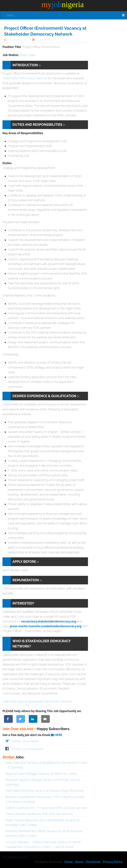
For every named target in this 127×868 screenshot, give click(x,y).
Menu (11, 15)
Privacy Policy (113, 862)
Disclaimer (93, 862)
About (79, 862)
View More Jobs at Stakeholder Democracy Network (37, 701)
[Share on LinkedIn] (33, 719)
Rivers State (27, 55)
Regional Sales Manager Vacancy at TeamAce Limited (41, 774)
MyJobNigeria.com (15, 857)
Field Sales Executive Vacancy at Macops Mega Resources (44, 791)
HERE (56, 735)
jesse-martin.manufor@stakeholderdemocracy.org (46, 626)
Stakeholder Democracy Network (25, 78)
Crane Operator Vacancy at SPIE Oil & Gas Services (39, 814)
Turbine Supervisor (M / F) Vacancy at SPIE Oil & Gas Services (46, 808)
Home (69, 862)
